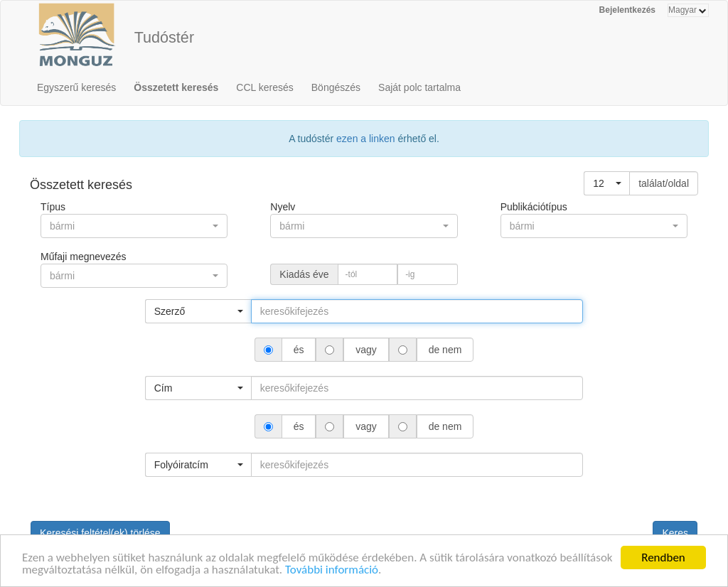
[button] (607, 183)
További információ (332, 571)
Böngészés (336, 87)
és (299, 350)
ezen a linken (366, 139)
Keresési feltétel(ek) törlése (100, 533)
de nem (445, 350)
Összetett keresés (176, 87)
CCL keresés (264, 87)
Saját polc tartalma (419, 87)
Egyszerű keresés (76, 87)
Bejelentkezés (627, 10)
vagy (366, 350)
